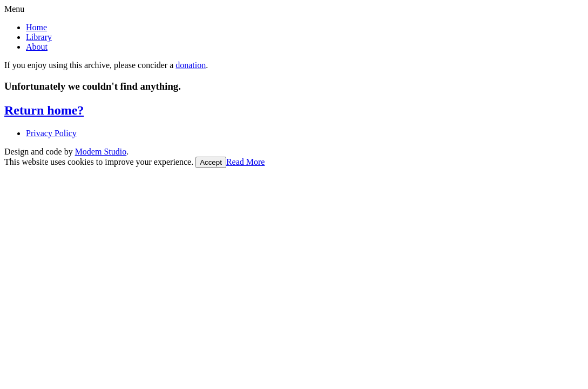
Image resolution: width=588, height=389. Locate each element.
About (37, 47)
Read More (246, 162)
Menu (14, 9)
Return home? (44, 110)
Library (39, 37)
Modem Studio (101, 152)
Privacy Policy (51, 133)
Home (36, 27)
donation (191, 65)
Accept (211, 162)
